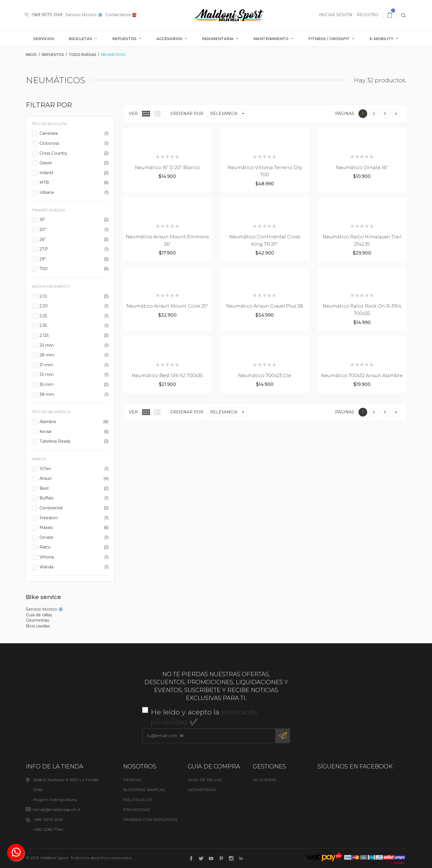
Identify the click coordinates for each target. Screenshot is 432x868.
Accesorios (170, 39)
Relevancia (229, 114)
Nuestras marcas (144, 790)
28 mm (74, 355)
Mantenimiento (272, 39)
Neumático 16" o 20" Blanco (167, 168)
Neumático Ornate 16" (362, 168)
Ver (133, 114)
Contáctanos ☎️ (121, 15)
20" (74, 230)
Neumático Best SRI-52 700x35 (167, 376)
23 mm (74, 346)
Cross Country (74, 154)
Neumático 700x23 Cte (265, 376)
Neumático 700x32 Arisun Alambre (362, 376)
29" (74, 259)
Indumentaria (218, 39)
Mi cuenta (265, 780)
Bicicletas (81, 39)
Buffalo (74, 498)
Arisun (74, 479)
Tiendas (132, 780)
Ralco (74, 547)
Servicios (44, 39)
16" (74, 220)
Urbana (74, 193)
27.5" (74, 249)
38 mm (74, 395)
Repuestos (125, 39)
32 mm (74, 375)
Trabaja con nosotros (150, 819)
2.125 (74, 336)
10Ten (74, 469)
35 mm (74, 385)
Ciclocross (74, 144)
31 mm (74, 365)
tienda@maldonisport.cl (57, 810)
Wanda (74, 567)
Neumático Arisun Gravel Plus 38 (265, 306)
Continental (74, 508)
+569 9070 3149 (43, 15)
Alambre (74, 422)
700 (74, 269)
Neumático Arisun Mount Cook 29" (167, 306)
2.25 (74, 316)
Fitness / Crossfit (330, 39)
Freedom (74, 518)
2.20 (74, 306)
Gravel (74, 163)
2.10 (74, 297)
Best (74, 489)
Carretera (74, 134)
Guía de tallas (39, 615)
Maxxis (74, 528)
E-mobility (382, 39)
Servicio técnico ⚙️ (84, 15)
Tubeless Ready (74, 442)
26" (74, 240)
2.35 (74, 326)
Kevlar (74, 432)
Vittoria (74, 557)
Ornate (74, 538)
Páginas (345, 114)
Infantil (74, 173)
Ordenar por (187, 114)
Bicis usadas (38, 626)
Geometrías (37, 620)
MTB (74, 183)
